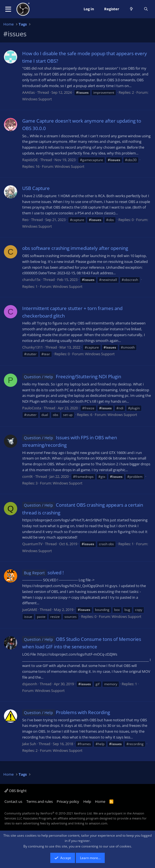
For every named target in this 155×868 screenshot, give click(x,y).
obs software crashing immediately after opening (75, 248)
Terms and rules (40, 801)
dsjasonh (30, 684)
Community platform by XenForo (48, 813)
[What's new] (132, 9)
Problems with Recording (66, 712)
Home (100, 801)
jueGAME (30, 610)
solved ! (43, 573)
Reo (25, 220)
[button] (8, 9)
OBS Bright (16, 791)
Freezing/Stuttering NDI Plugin (72, 376)
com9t (27, 476)
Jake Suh (29, 744)
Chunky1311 (32, 347)
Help (87, 801)
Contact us (13, 801)
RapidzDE (30, 160)
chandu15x (31, 280)
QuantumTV (32, 544)
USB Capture (36, 188)
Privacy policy (68, 801)
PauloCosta (32, 408)
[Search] (146, 9)
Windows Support (37, 99)
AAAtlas (28, 92)
